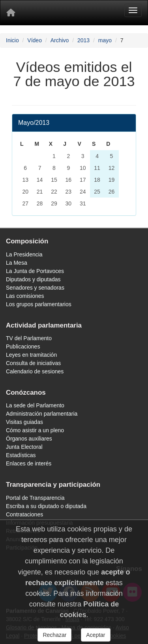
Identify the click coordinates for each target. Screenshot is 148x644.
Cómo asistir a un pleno (35, 430)
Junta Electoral (24, 447)
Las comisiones (25, 296)
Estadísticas (21, 455)
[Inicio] (11, 13)
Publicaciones (23, 346)
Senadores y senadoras (35, 288)
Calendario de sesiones (35, 371)
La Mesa (17, 263)
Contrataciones (24, 514)
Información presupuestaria (39, 523)
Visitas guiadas (24, 422)
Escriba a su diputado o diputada (46, 506)
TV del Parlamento (29, 338)
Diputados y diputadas (33, 279)
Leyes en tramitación (31, 355)
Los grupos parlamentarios (39, 304)
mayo (105, 40)
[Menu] (133, 10)
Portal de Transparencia (35, 498)
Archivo (60, 40)
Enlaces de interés (29, 463)
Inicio (12, 40)
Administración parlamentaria (42, 414)
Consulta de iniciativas (33, 363)
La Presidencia (24, 254)
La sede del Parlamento (35, 405)
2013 (83, 40)
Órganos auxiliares (29, 439)
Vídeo (35, 40)
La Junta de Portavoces (35, 271)
